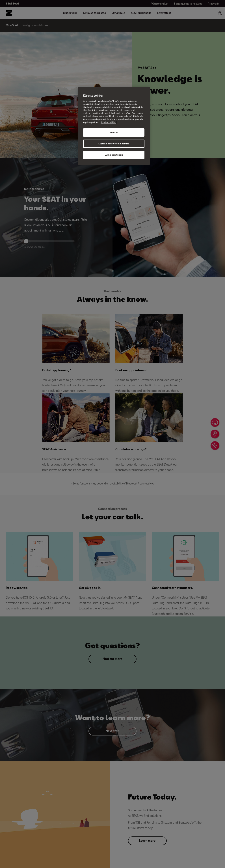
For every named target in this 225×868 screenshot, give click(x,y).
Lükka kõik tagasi (114, 155)
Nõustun (114, 132)
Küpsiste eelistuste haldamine (114, 144)
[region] (114, 126)
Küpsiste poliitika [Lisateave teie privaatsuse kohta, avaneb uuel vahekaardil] (108, 122)
